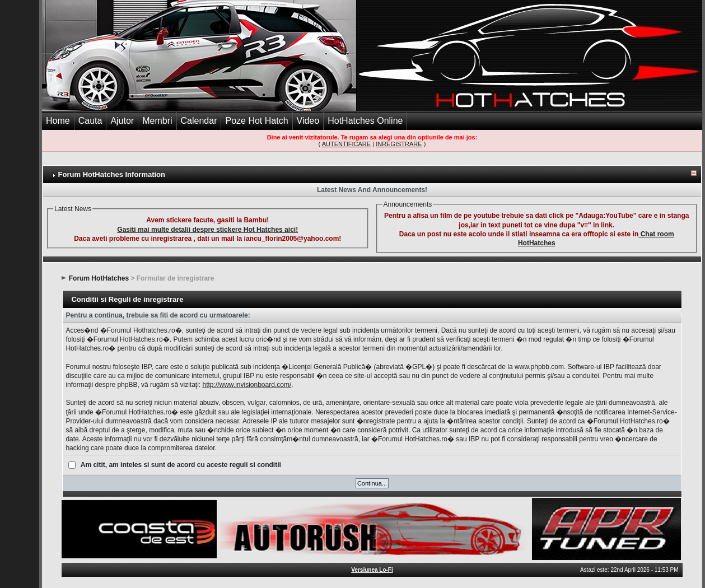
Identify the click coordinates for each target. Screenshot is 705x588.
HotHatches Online (365, 121)
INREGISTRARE (399, 144)
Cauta (90, 121)
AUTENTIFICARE (346, 144)
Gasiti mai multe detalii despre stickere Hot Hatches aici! (207, 230)
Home (58, 121)
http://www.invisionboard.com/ (247, 385)
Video (308, 121)
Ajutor (122, 121)
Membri (157, 121)
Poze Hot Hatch (256, 121)
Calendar (199, 121)
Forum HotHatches (99, 278)
